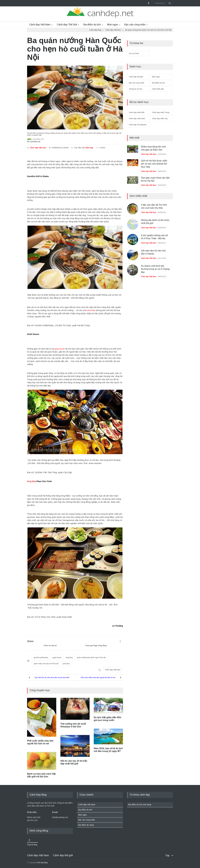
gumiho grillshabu (41, 658)
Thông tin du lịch (136, 89)
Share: (31, 641)
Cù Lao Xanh (134, 53)
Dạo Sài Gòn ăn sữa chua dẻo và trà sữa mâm (52, 678)
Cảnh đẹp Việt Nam (40, 25)
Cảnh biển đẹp (158, 89)
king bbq (31, 481)
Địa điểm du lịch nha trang (140, 805)
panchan (91, 310)
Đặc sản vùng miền (135, 25)
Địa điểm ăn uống (86, 825)
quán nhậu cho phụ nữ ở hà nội (46, 664)
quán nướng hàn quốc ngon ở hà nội (91, 658)
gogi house (60, 349)
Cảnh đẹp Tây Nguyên (138, 125)
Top (167, 855)
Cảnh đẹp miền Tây (160, 119)
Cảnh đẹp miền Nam (137, 119)
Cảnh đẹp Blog (42, 863)
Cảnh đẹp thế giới (136, 77)
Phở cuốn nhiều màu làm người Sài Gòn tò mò (98, 678)
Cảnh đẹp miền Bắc (137, 112)
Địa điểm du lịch (92, 25)
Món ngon (113, 25)
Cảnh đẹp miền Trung (161, 112)
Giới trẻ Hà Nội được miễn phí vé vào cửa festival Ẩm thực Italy (154, 164)
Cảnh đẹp (89, 148)
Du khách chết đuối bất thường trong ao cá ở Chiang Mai (155, 269)
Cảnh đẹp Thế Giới (67, 25)
